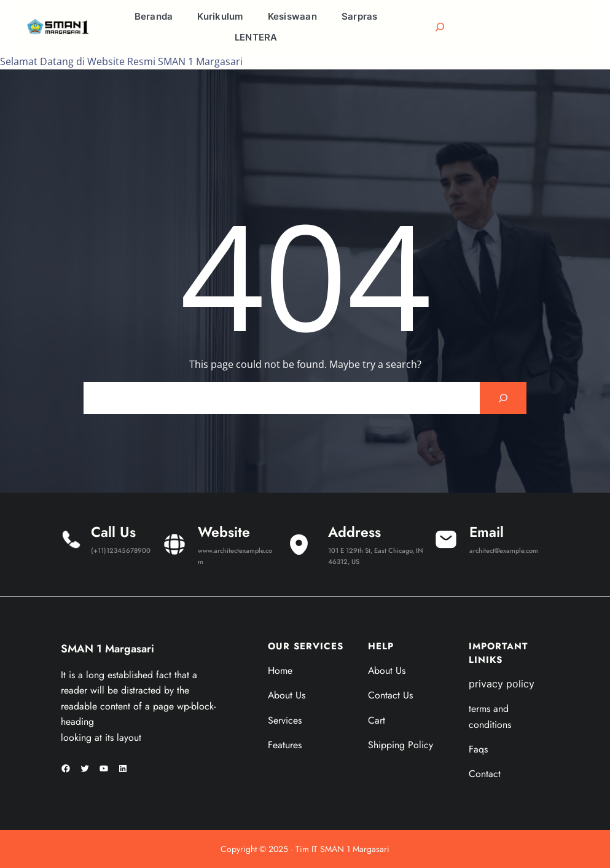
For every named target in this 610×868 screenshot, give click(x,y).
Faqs (478, 749)
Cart (377, 720)
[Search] (503, 398)
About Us (287, 695)
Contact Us (390, 695)
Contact (485, 774)
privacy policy (502, 684)
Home (280, 671)
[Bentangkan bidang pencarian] (440, 27)
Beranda (154, 16)
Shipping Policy (401, 745)
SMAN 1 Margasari (108, 649)
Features (285, 745)
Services (285, 720)
